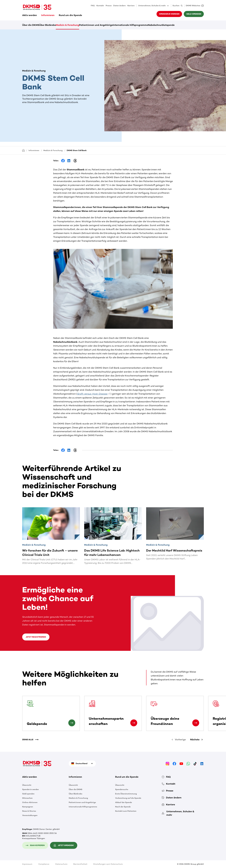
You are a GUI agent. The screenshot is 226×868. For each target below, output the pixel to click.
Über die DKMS (31, 25)
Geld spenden (194, 14)
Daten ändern (119, 6)
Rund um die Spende (70, 15)
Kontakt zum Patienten (126, 811)
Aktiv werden (30, 15)
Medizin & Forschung (67, 25)
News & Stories (29, 811)
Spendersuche (122, 789)
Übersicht (27, 785)
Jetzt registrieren (36, 637)
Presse (109, 6)
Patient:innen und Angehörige (96, 25)
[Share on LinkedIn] (69, 161)
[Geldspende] (72, 723)
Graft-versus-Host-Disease (92, 394)
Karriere (131, 6)
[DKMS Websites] (194, 6)
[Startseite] (23, 150)
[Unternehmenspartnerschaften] (134, 723)
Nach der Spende (123, 807)
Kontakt (100, 6)
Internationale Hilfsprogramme (130, 25)
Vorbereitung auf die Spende (128, 798)
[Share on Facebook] (63, 161)
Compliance (44, 864)
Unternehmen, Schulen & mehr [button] (154, 6)
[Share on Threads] (75, 161)
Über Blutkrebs (47, 25)
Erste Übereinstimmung (126, 794)
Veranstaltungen (30, 815)
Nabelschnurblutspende (161, 25)
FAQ (93, 6)
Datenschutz (61, 864)
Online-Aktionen (30, 802)
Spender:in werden (169, 14)
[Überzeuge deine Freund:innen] (196, 723)
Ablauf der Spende (124, 802)
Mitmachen (27, 798)
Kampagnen (28, 807)
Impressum (27, 864)
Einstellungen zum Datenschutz (108, 864)
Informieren (48, 15)
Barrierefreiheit (80, 864)
